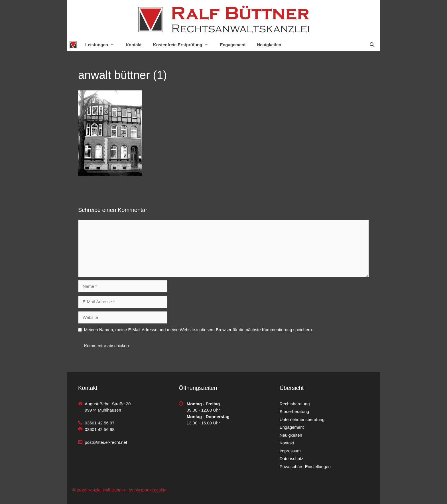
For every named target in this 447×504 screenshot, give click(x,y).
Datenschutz (291, 459)
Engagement (233, 45)
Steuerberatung (294, 411)
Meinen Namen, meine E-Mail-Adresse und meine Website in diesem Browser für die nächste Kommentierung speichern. (199, 330)
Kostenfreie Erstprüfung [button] (184, 45)
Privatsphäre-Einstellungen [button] (305, 466)
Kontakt (134, 45)
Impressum (290, 451)
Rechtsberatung (295, 404)
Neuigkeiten (269, 45)
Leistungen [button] (103, 45)
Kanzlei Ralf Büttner (106, 490)
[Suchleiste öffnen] (372, 45)
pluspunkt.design (151, 490)
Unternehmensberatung (302, 419)
